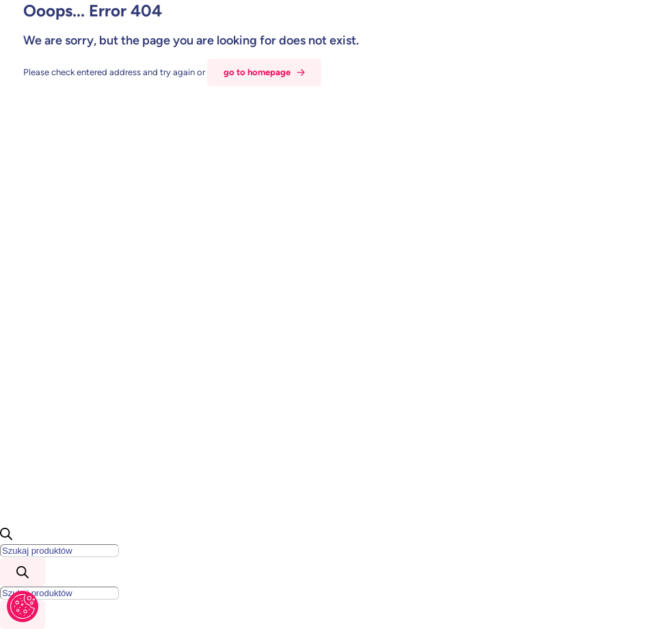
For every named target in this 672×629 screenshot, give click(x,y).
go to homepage (257, 72)
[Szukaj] (23, 572)
